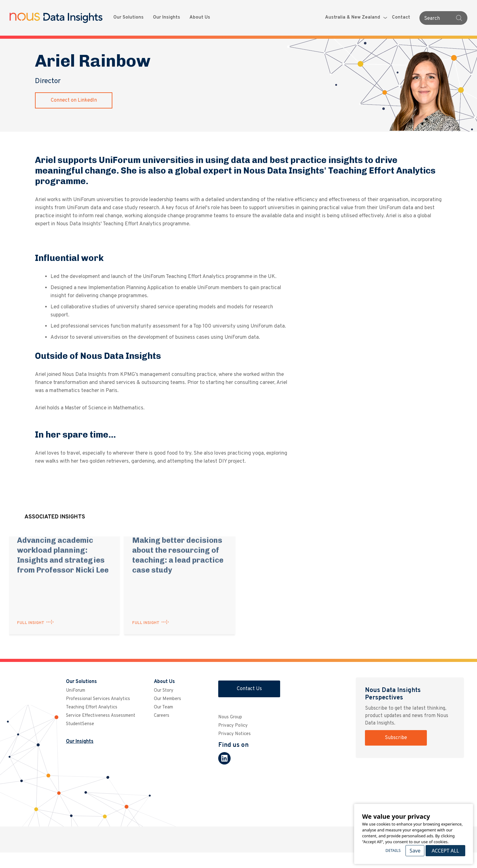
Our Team (163, 707)
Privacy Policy (233, 726)
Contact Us (249, 689)
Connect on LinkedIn (74, 100)
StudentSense (80, 724)
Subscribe (396, 738)
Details (393, 850)
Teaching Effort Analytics (92, 707)
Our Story (164, 691)
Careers (162, 716)
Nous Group (230, 717)
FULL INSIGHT (31, 615)
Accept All (445, 851)
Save (415, 851)
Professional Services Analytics (98, 699)
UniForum (76, 691)
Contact (401, 18)
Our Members (167, 699)
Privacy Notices (234, 734)
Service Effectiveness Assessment (101, 716)
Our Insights (167, 18)
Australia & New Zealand (356, 18)
